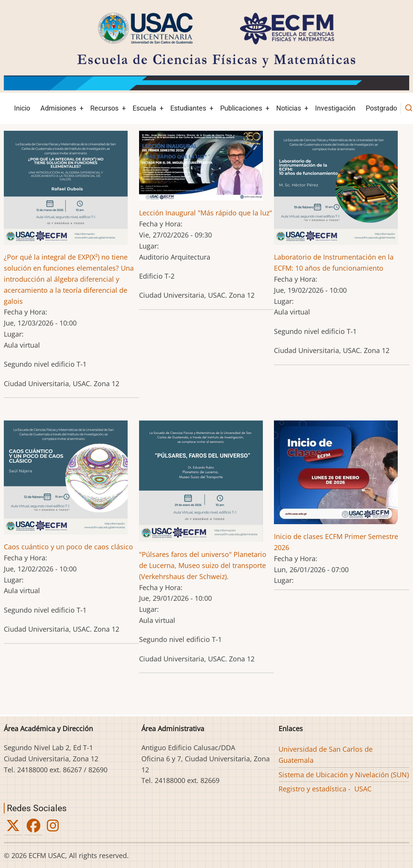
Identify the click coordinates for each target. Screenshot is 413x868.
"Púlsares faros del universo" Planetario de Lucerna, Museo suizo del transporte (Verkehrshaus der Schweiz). (203, 565)
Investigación (335, 108)
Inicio (22, 108)
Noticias (289, 108)
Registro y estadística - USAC (325, 789)
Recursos (104, 108)
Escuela (144, 108)
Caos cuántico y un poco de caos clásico (68, 547)
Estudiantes (188, 108)
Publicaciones (241, 108)
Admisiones (58, 108)
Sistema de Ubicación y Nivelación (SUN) (344, 775)
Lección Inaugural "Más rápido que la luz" (206, 213)
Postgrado (381, 108)
